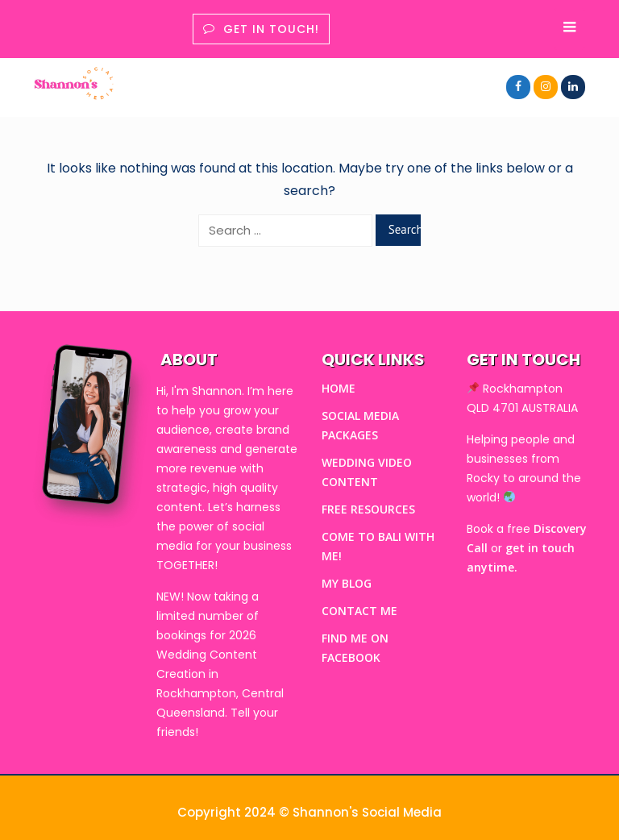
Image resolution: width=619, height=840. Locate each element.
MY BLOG (347, 583)
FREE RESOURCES (368, 509)
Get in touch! (261, 29)
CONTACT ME (359, 611)
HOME (339, 388)
